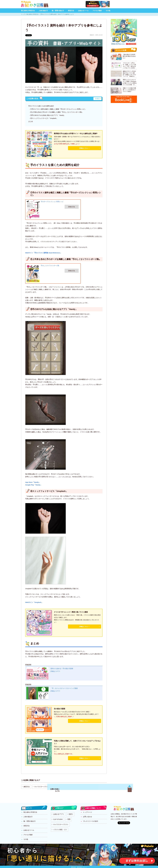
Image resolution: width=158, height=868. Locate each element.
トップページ (87, 811)
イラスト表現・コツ (59, 825)
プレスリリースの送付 (90, 819)
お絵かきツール (83, 11)
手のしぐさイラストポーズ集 (50, 266)
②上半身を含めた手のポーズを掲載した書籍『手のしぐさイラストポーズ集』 (57, 112)
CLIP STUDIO (57, 816)
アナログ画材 (97, 11)
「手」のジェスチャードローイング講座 (65, 689)
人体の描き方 (43, 11)
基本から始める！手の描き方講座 (63, 669)
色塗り (68, 812)
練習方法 (26, 786)
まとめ (31, 121)
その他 (108, 11)
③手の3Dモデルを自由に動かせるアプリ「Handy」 (48, 115)
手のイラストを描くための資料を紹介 (41, 106)
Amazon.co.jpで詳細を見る (72, 207)
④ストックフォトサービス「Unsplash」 (44, 118)
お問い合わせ (87, 815)
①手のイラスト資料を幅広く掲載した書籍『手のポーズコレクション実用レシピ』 (58, 109)
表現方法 (71, 11)
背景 (67, 816)
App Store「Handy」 (33, 482)
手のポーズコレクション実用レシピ (52, 202)
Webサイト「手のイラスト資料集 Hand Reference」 (43, 253)
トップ (23, 14)
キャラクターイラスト (39, 786)
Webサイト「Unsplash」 (34, 602)
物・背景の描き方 (58, 11)
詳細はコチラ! (56, 672)
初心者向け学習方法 (28, 11)
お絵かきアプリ (58, 812)
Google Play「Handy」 (34, 485)
